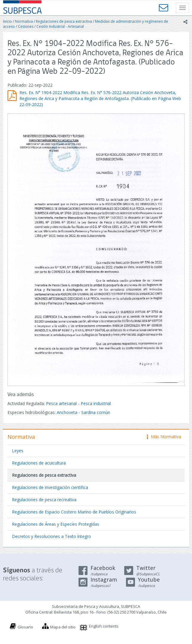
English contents (104, 626)
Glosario (25, 627)
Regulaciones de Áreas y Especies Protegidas (56, 524)
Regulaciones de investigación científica (50, 487)
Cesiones (26, 26)
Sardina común (96, 412)
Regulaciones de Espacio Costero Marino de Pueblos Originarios (74, 512)
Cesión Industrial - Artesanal (60, 26)
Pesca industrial (96, 403)
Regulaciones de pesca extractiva (64, 21)
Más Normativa (164, 437)
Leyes (18, 451)
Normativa (24, 21)
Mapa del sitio (63, 627)
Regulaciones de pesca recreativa (44, 500)
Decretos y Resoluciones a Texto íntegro (52, 536)
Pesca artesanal (62, 403)
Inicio (7, 21)
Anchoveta (67, 412)
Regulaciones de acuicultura (39, 463)
